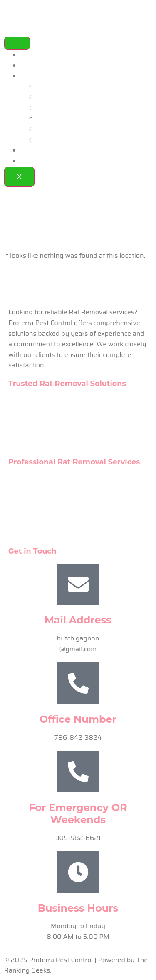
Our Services (40, 76)
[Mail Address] (78, 584)
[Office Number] (78, 683)
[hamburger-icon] (17, 43)
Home (30, 55)
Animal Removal (62, 119)
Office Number (78, 719)
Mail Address (78, 620)
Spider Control (59, 97)
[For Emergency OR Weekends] (78, 772)
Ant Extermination (65, 129)
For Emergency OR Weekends (78, 814)
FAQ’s (30, 150)
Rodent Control (60, 108)
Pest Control (56, 87)
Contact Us (37, 161)
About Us (35, 66)
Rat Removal (57, 140)
